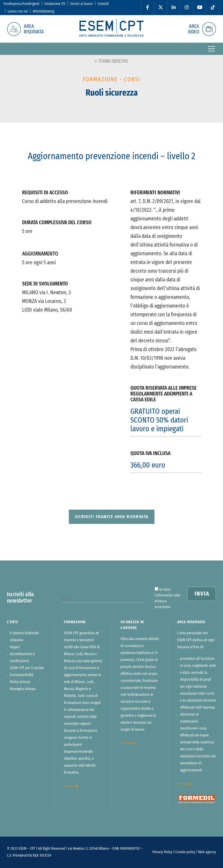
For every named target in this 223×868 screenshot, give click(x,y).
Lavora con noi (18, 11)
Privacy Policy (162, 852)
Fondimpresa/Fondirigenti (21, 4)
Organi (15, 647)
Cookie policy (185, 852)
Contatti (103, 4)
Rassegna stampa (23, 689)
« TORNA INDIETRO (111, 61)
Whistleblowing (43, 11)
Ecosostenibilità (22, 675)
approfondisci (75, 786)
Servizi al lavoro (81, 4)
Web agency (207, 852)
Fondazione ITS (55, 4)
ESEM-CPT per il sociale (27, 668)
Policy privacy (20, 682)
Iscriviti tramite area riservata (112, 517)
